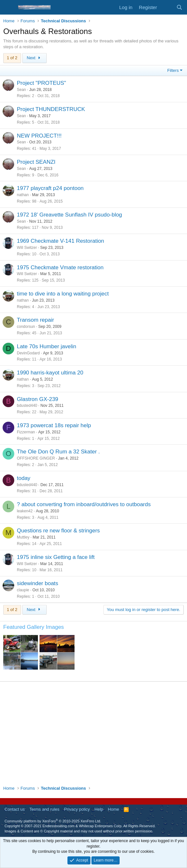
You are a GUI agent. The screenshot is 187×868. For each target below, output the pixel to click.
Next (35, 58)
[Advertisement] (93, 733)
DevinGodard (28, 353)
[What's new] (166, 7)
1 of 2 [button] (12, 58)
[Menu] (9, 7)
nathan (23, 195)
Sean (21, 90)
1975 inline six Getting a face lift (56, 557)
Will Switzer (27, 248)
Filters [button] (173, 70)
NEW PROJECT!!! (39, 136)
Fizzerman (26, 432)
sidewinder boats (38, 583)
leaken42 (25, 511)
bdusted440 (27, 406)
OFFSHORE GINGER (36, 458)
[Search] (179, 7)
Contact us (15, 809)
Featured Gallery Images (34, 627)
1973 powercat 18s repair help (54, 425)
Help (99, 809)
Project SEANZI (36, 162)
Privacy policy (77, 809)
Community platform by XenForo (53, 821)
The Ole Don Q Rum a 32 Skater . (58, 452)
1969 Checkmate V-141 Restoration (60, 241)
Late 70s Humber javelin (47, 346)
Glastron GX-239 (38, 399)
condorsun (26, 327)
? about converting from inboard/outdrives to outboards (84, 504)
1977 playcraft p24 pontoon (50, 188)
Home (114, 809)
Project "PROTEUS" (41, 83)
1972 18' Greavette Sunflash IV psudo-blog (70, 215)
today (24, 478)
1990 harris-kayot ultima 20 (50, 373)
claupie (23, 590)
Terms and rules (44, 809)
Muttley (23, 537)
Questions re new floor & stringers (58, 531)
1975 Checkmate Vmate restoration (60, 267)
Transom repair (35, 320)
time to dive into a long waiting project (63, 294)
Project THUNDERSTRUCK (51, 109)
